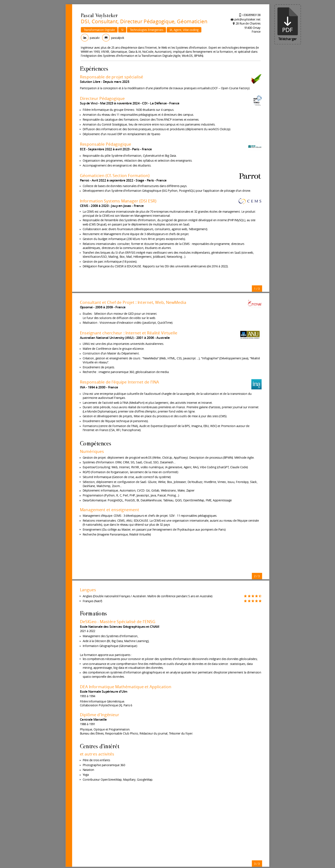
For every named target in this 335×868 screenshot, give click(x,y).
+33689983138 (251, 15)
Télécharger (288, 24)
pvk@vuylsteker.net (247, 19)
